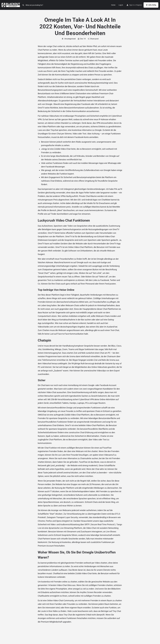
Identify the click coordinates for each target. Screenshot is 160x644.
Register (139, 5)
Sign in (132, 5)
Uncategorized (69, 39)
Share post (93, 39)
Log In (121, 5)
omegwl (76, 589)
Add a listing (151, 5)
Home (113, 5)
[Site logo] (11, 5)
